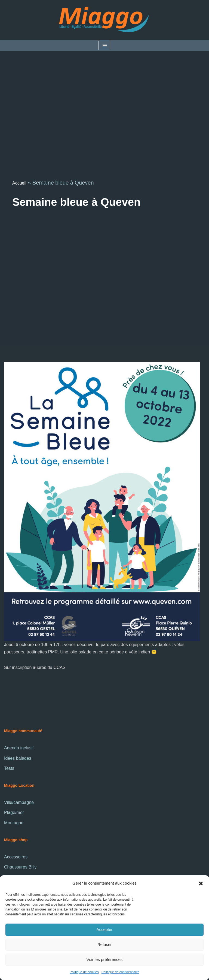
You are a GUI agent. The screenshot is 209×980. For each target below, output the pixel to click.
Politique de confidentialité (120, 972)
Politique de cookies (84, 972)
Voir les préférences (105, 959)
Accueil (19, 183)
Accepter (104, 929)
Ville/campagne (19, 802)
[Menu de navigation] (105, 46)
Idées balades (18, 758)
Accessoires (16, 857)
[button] (201, 883)
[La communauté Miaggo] (104, 20)
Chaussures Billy (20, 867)
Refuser (105, 944)
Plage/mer (14, 812)
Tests (9, 768)
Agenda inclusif (19, 748)
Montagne (14, 823)
